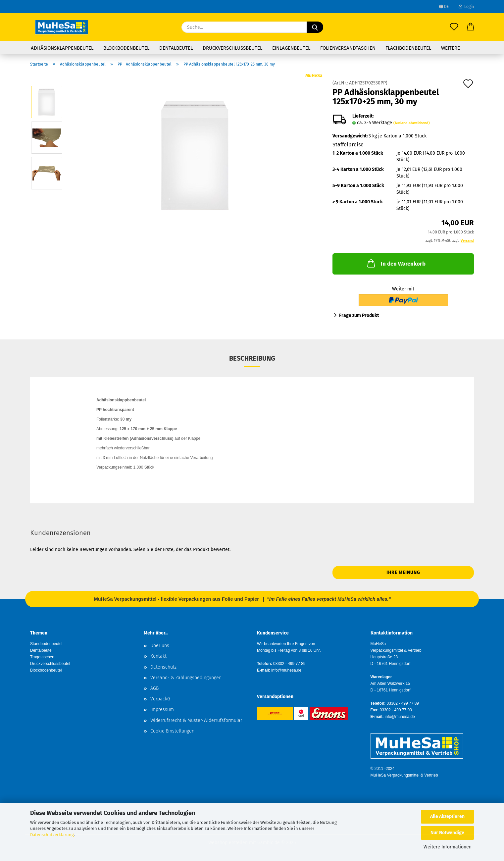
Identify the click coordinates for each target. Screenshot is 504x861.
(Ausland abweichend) (412, 123)
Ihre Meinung (403, 572)
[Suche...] (315, 27)
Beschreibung (252, 358)
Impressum (162, 709)
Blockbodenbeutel (126, 48)
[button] (471, 27)
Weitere (451, 48)
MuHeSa (314, 76)
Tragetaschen (42, 657)
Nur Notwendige (447, 833)
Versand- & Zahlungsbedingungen (186, 678)
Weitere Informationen (448, 847)
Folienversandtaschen (348, 48)
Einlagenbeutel (291, 48)
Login (466, 7)
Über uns (160, 646)
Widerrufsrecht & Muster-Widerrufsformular (196, 720)
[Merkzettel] (454, 27)
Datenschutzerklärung (52, 835)
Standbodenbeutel (46, 644)
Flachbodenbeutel (408, 48)
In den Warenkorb (396, 263)
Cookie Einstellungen (172, 731)
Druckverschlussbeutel (232, 48)
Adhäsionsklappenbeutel (62, 48)
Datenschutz (163, 667)
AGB (154, 688)
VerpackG (160, 699)
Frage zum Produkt (359, 315)
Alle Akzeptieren (447, 816)
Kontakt (158, 656)
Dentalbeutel (176, 48)
